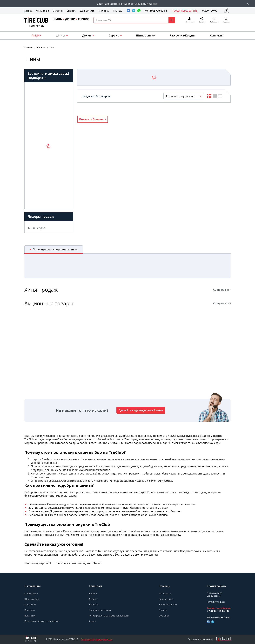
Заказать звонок (168, 605)
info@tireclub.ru (216, 602)
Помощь (117, 11)
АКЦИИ (37, 35)
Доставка (164, 616)
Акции (92, 621)
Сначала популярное (180, 96)
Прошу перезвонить (185, 11)
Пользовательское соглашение (42, 621)
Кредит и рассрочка (100, 610)
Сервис (93, 599)
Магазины (58, 11)
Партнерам (104, 11)
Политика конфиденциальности (97, 639)
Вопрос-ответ (166, 599)
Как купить (165, 593)
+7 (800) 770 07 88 (156, 11)
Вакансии (71, 11)
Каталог (41, 47)
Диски (87, 35)
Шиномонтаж (146, 35)
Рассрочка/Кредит (183, 35)
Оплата (163, 610)
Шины (60, 35)
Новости (94, 605)
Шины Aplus (38, 228)
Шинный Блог (87, 11)
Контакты (217, 35)
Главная (28, 11)
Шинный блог (32, 599)
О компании (43, 11)
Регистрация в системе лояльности (109, 616)
